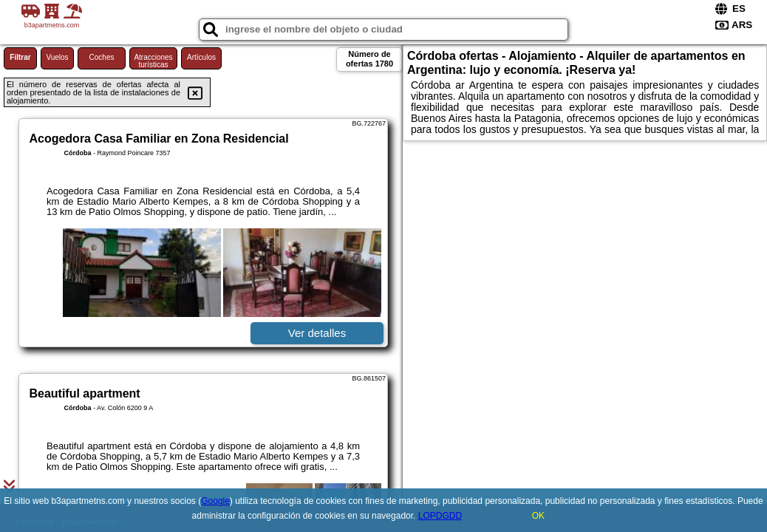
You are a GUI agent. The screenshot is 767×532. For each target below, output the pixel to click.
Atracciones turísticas (153, 61)
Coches (102, 57)
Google (215, 501)
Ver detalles (317, 333)
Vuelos (57, 57)
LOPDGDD (440, 516)
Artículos (201, 57)
